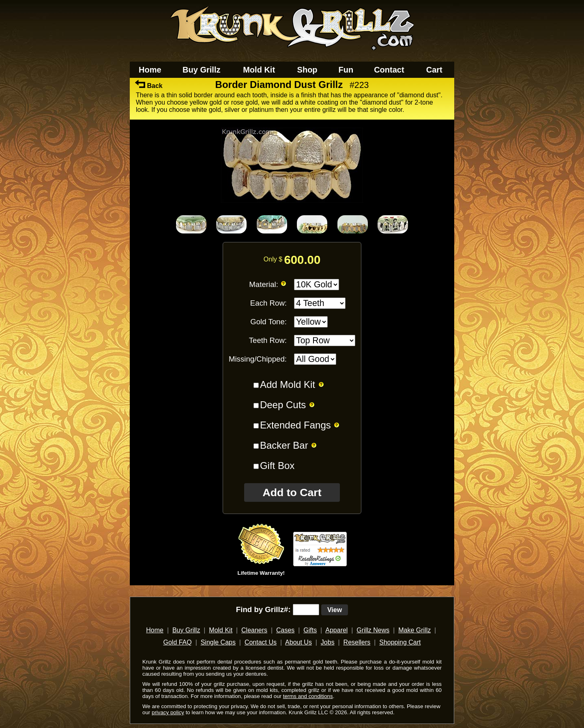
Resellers (357, 642)
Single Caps (218, 642)
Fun (346, 70)
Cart (434, 70)
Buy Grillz (201, 70)
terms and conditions (308, 696)
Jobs (328, 642)
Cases (285, 630)
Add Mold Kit (288, 384)
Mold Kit (259, 70)
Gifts (310, 630)
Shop (307, 70)
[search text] (306, 610)
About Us (298, 642)
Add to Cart (292, 492)
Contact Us (261, 642)
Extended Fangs (295, 425)
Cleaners (254, 630)
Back (149, 86)
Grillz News (373, 630)
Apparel (336, 630)
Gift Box (277, 466)
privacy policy (168, 712)
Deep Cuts (283, 405)
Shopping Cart (400, 642)
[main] (292, 335)
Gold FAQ (177, 642)
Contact (389, 70)
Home (150, 70)
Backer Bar (284, 445)
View (335, 610)
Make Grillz (414, 630)
